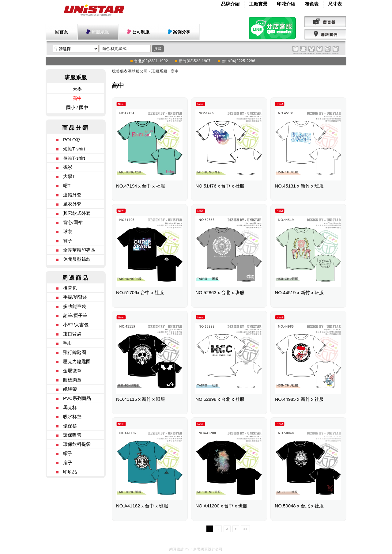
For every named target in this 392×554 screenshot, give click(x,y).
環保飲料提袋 (77, 444)
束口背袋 (72, 334)
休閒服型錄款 (77, 259)
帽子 (68, 453)
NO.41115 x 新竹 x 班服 (141, 399)
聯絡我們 (325, 34)
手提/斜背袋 (75, 297)
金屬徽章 (72, 371)
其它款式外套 (77, 213)
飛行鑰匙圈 (75, 352)
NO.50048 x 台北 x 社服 (299, 506)
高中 (77, 98)
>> (245, 529)
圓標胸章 (72, 380)
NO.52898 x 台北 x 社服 (220, 399)
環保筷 (70, 426)
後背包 (70, 288)
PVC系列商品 (77, 398)
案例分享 (182, 32)
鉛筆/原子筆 (75, 315)
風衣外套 (72, 204)
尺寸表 (335, 4)
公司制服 (141, 32)
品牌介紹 (230, 4)
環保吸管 (72, 435)
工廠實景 (258, 4)
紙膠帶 (70, 389)
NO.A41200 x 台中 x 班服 (221, 506)
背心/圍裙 (73, 222)
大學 (77, 89)
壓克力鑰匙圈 (77, 361)
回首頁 (62, 32)
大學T (69, 176)
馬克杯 (70, 407)
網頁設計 (177, 549)
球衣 (68, 231)
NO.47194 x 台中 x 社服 (141, 186)
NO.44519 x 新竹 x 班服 (299, 292)
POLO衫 (72, 140)
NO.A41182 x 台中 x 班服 (142, 506)
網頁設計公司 (212, 549)
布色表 (312, 4)
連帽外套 (72, 195)
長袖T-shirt (74, 158)
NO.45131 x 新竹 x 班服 (299, 186)
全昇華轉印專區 (79, 250)
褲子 (68, 241)
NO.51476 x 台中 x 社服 (220, 186)
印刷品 (70, 472)
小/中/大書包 (76, 325)
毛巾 (68, 343)
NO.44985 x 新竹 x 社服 (299, 399)
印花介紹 (286, 4)
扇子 (68, 463)
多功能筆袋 (75, 306)
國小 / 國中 (77, 107)
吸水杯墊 (72, 417)
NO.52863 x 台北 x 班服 (220, 292)
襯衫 (68, 167)
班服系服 (100, 32)
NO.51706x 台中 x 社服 (140, 292)
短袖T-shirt (74, 149)
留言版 (325, 22)
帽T (67, 186)
